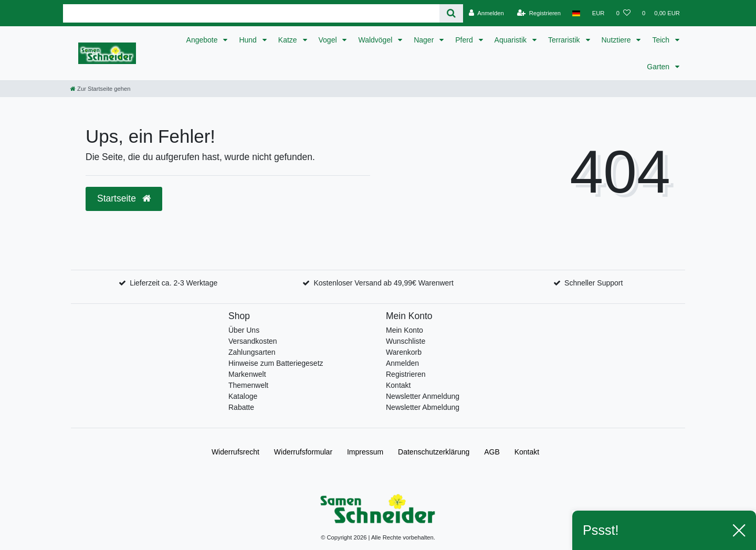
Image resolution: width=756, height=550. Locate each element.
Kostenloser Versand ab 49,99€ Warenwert (383, 283)
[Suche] (451, 13)
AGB (492, 452)
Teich (662, 40)
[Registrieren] (539, 13)
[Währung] (598, 13)
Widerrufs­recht (235, 452)
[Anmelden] (486, 13)
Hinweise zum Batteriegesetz (276, 363)
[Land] (576, 13)
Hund (249, 40)
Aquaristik (512, 40)
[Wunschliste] (623, 13)
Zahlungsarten (252, 352)
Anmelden (402, 363)
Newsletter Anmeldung (423, 396)
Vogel (329, 40)
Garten (659, 67)
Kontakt (398, 385)
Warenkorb (404, 352)
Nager (425, 40)
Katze (289, 40)
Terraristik (565, 40)
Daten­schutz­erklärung (434, 452)
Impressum (365, 452)
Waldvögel (376, 40)
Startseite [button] (124, 198)
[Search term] (251, 13)
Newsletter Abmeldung (423, 407)
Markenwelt (247, 374)
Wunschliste (406, 341)
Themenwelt (248, 385)
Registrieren (406, 374)
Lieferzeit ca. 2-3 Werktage (174, 283)
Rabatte (241, 407)
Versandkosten (253, 341)
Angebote (203, 40)
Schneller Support (594, 283)
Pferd (465, 40)
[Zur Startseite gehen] (100, 89)
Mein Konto (405, 330)
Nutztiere (617, 40)
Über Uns (244, 330)
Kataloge (243, 396)
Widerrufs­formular (303, 452)
